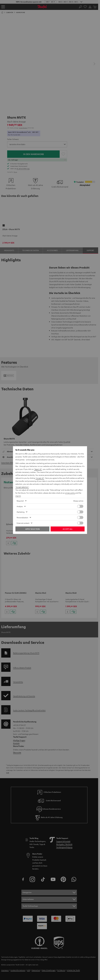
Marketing (21, 512)
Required (20, 501)
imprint (18, 496)
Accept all (68, 529)
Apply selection (32, 529)
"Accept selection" (22, 487)
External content (23, 523)
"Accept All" (40, 478)
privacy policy (70, 493)
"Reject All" (38, 469)
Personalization (22, 517)
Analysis (20, 506)
